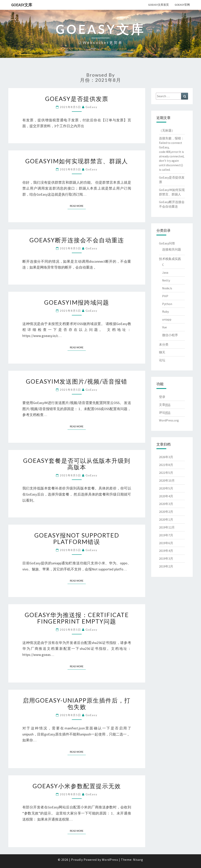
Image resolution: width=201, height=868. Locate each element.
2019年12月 (167, 527)
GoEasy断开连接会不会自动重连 (77, 240)
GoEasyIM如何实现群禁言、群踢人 (77, 161)
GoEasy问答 (167, 243)
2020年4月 (166, 496)
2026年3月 (166, 457)
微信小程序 (170, 335)
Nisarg (138, 860)
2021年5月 (166, 473)
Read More (78, 206)
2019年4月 (166, 551)
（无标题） (167, 130)
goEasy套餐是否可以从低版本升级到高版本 (77, 464)
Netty (166, 280)
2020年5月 (166, 488)
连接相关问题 (172, 249)
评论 (165, 413)
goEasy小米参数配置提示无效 (77, 786)
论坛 (162, 360)
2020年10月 (167, 480)
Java (165, 272)
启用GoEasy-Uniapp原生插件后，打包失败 (77, 703)
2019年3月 (166, 558)
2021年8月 (166, 465)
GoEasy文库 (22, 5)
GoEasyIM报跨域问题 (77, 302)
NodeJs (167, 288)
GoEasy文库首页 (159, 5)
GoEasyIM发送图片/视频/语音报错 (77, 381)
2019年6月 (166, 543)
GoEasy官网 (182, 5)
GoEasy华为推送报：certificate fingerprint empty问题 (77, 618)
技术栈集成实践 (170, 259)
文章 (165, 405)
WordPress (110, 860)
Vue (164, 327)
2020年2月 (166, 512)
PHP (165, 296)
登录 (162, 397)
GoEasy (91, 107)
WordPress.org (169, 420)
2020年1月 (166, 519)
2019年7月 (166, 535)
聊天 (162, 352)
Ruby (165, 311)
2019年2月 (166, 566)
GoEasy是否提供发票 (77, 99)
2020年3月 (166, 504)
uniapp (167, 319)
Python (167, 304)
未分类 (164, 344)
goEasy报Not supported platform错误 (77, 538)
